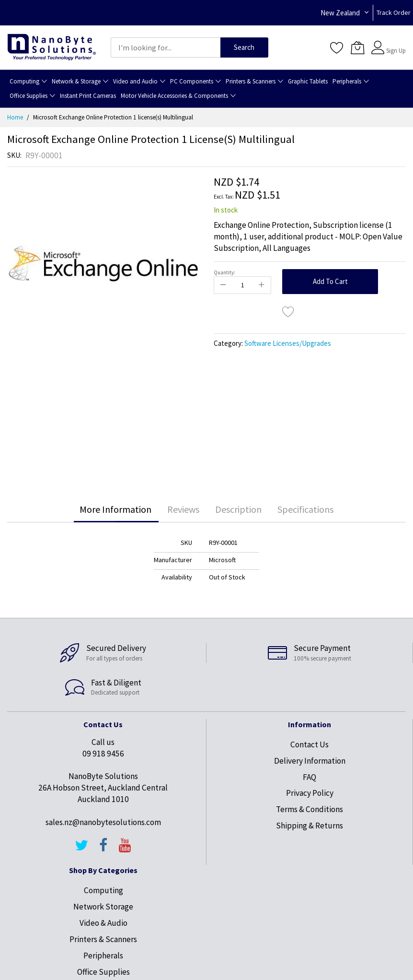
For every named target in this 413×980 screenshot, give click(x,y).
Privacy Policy (310, 793)
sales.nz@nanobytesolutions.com (103, 822)
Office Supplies (103, 972)
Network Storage (103, 907)
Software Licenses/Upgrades (288, 343)
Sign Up (396, 51)
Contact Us (310, 744)
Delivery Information (310, 761)
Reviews (183, 509)
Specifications (305, 509)
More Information (115, 509)
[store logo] (52, 47)
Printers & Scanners (103, 939)
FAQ (310, 777)
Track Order (394, 12)
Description (238, 509)
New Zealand (340, 13)
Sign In (395, 43)
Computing (103, 890)
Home (15, 117)
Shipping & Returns (310, 826)
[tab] (115, 509)
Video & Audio (103, 923)
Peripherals (103, 956)
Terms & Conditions (310, 809)
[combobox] (166, 47)
